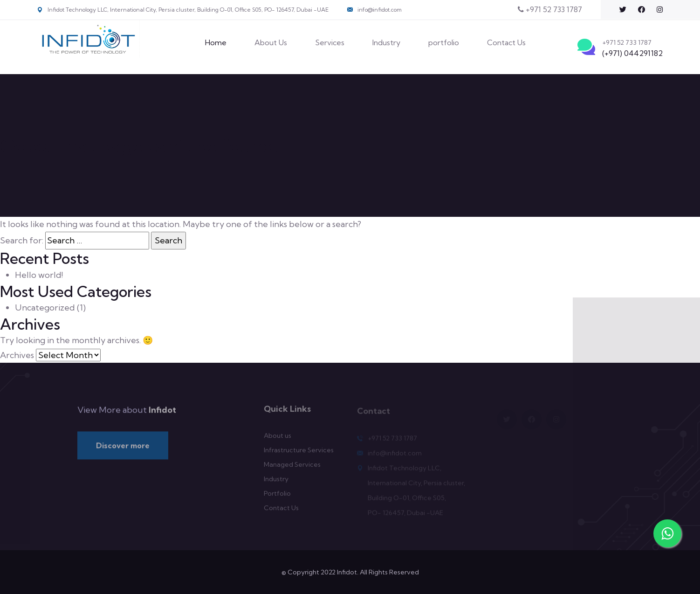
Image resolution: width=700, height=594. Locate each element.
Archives (17, 355)
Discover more (123, 449)
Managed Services (292, 468)
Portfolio (277, 497)
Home (216, 42)
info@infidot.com (380, 10)
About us (278, 439)
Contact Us (506, 42)
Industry (386, 42)
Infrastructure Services (299, 453)
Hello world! (39, 275)
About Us (271, 42)
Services (330, 42)
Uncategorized (45, 307)
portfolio (444, 42)
